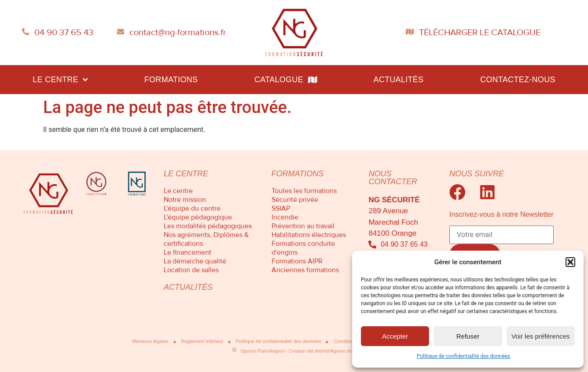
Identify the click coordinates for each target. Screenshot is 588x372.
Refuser (468, 336)
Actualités (398, 80)
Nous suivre (477, 174)
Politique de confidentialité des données (464, 356)
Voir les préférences (541, 336)
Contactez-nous (518, 80)
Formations (171, 80)
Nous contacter (393, 178)
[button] (570, 262)
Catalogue (286, 80)
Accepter (395, 336)
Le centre (60, 80)
